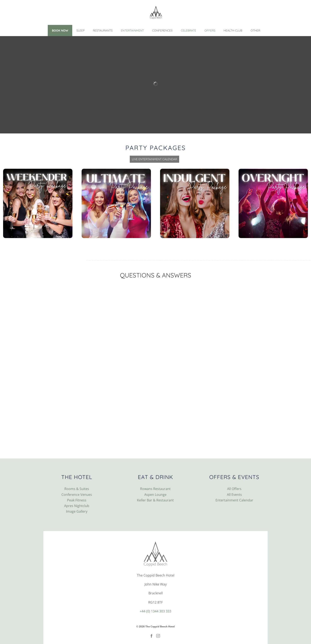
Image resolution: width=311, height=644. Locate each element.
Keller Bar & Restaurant (155, 500)
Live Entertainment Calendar (154, 159)
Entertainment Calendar (234, 500)
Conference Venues (77, 495)
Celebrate (189, 31)
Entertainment (132, 31)
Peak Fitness (77, 500)
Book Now (60, 31)
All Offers (234, 489)
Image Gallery (77, 511)
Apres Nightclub (77, 506)
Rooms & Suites (77, 489)
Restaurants (103, 31)
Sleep (80, 31)
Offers (210, 31)
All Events (234, 495)
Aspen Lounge (155, 495)
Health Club (233, 31)
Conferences (162, 31)
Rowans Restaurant (155, 489)
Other (255, 31)
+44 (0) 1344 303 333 (155, 611)
